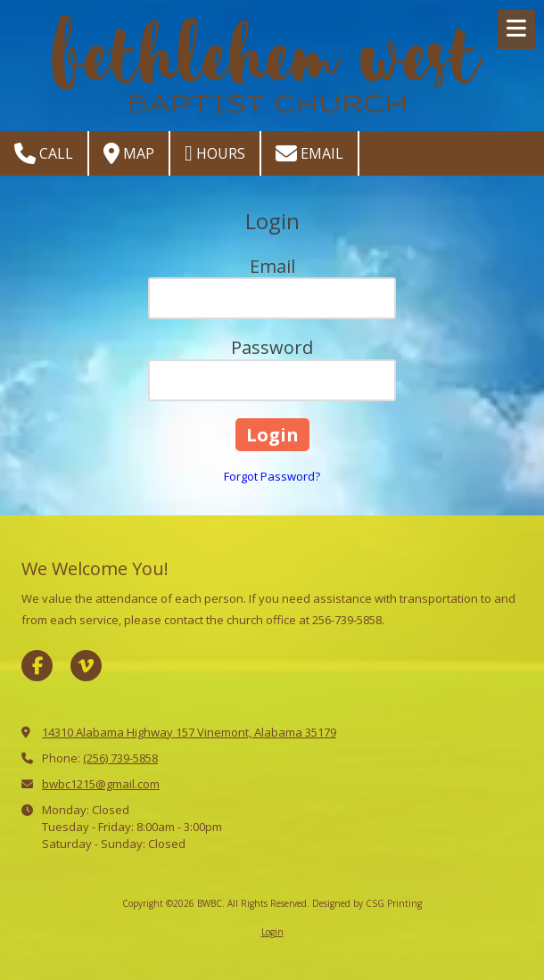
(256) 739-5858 (120, 758)
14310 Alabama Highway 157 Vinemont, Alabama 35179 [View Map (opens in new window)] (189, 732)
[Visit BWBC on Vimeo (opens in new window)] (86, 666)
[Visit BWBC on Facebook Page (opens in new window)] (37, 666)
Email (309, 153)
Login (272, 932)
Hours (215, 153)
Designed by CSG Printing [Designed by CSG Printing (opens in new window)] (367, 903)
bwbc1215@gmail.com (101, 784)
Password (272, 347)
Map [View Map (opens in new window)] (129, 153)
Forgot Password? (272, 476)
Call (44, 153)
